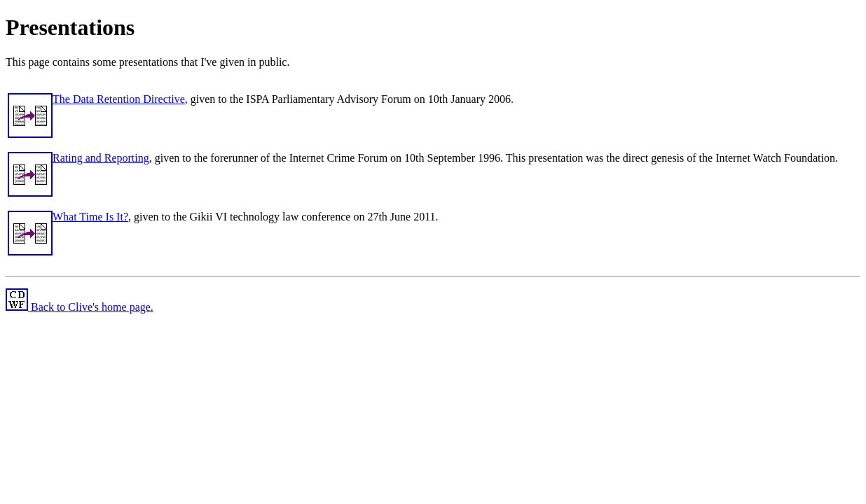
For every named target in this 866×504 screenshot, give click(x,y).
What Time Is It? (90, 217)
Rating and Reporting (101, 158)
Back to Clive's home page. (80, 307)
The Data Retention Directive (119, 99)
